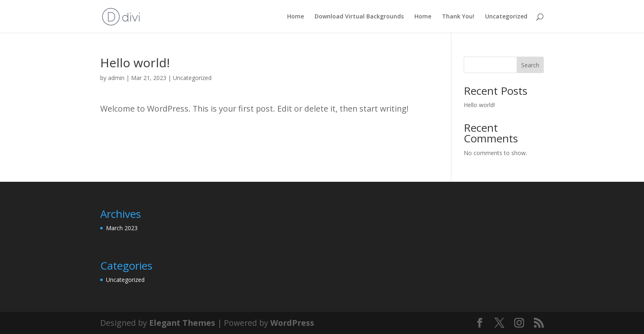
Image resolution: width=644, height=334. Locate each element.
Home (296, 17)
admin (116, 78)
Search (530, 65)
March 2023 (122, 228)
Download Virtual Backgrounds (359, 17)
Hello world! (479, 105)
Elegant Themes (182, 323)
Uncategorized (506, 17)
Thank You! (458, 17)
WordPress (292, 323)
